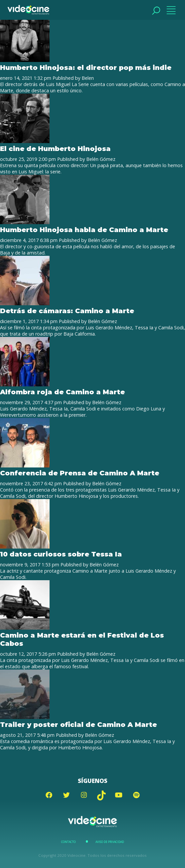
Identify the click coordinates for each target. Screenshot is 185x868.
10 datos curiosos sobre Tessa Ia (61, 554)
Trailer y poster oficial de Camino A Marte (78, 724)
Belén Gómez (101, 159)
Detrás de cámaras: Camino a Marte (67, 311)
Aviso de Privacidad (110, 842)
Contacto (68, 842)
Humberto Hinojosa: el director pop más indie (86, 67)
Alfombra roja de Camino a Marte (62, 392)
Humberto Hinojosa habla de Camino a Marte (84, 230)
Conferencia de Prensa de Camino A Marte (80, 473)
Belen (88, 78)
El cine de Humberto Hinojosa (55, 149)
